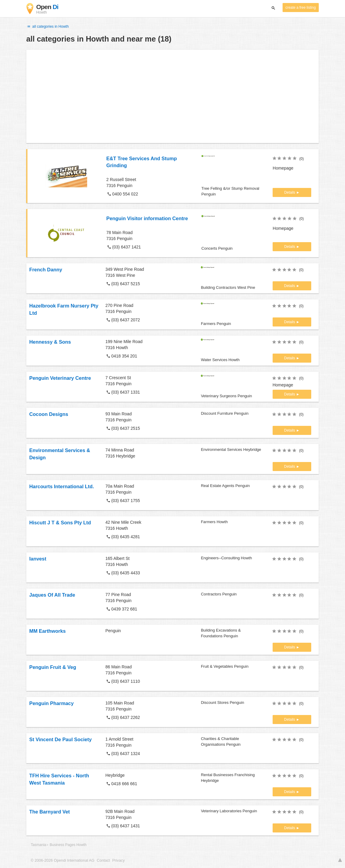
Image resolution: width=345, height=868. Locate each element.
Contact (103, 860)
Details (290, 192)
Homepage (283, 168)
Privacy (118, 860)
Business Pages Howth (68, 845)
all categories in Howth (47, 27)
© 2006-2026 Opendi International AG (63, 860)
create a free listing (301, 8)
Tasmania (38, 845)
